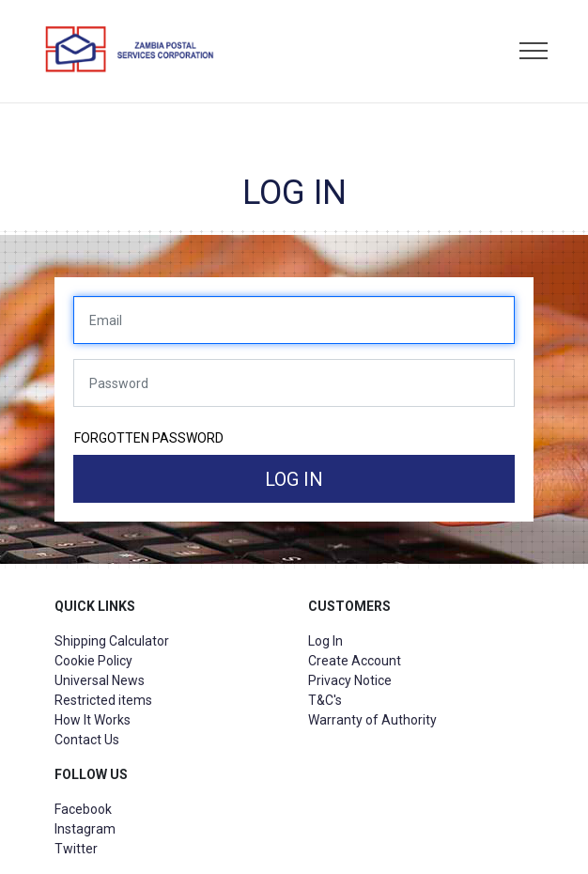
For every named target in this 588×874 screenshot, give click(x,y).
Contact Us (87, 740)
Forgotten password (149, 438)
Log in (294, 479)
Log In (325, 641)
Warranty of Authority (372, 720)
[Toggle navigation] (534, 52)
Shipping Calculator (112, 641)
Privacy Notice (350, 680)
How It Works (93, 720)
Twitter (76, 849)
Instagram (85, 829)
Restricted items (103, 700)
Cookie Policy (93, 661)
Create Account (355, 661)
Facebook (83, 809)
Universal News (100, 680)
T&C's (325, 700)
